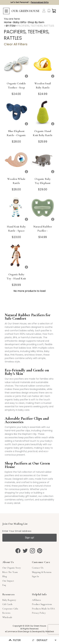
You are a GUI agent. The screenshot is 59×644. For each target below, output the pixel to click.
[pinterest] (40, 551)
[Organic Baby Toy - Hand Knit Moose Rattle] (16, 257)
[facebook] (18, 551)
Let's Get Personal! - (30, 2)
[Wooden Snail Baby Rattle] (43, 66)
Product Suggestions (42, 604)
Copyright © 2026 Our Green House (29, 626)
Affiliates (36, 600)
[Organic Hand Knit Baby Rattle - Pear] (43, 113)
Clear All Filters (16, 44)
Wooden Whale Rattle (16, 181)
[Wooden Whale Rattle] (16, 161)
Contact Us (38, 568)
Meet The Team (10, 572)
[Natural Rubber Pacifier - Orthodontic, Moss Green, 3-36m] (43, 209)
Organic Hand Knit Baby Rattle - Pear (43, 135)
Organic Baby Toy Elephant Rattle (43, 183)
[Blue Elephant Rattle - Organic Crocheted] (16, 113)
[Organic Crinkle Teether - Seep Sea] (16, 66)
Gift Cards (7, 604)
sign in (35, 576)
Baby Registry (9, 600)
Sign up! (29, 538)
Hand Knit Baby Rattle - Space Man (16, 231)
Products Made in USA (43, 609)
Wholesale (7, 617)
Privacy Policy (39, 613)
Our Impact (8, 581)
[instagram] (32, 551)
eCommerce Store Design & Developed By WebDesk (29, 631)
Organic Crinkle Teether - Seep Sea (16, 87)
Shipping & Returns (42, 572)
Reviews (6, 613)
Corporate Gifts (10, 609)
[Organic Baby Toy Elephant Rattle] (43, 161)
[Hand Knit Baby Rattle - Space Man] (16, 209)
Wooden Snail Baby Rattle (43, 85)
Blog (5, 576)
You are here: (12, 19)
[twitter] (25, 551)
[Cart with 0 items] (54, 11)
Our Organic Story (12, 568)
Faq (4, 585)
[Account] (44, 11)
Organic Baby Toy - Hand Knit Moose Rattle (16, 278)
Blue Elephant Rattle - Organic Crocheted (16, 135)
